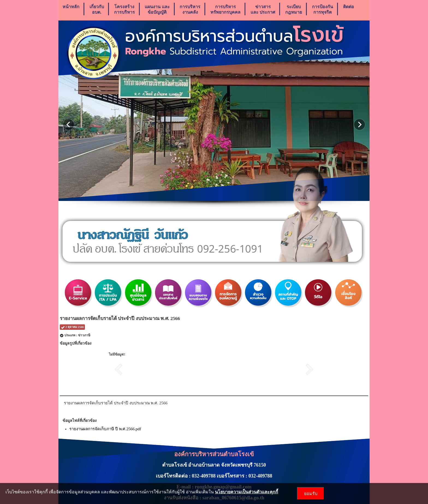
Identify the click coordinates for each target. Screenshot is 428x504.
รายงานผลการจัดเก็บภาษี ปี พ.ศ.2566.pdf (105, 429)
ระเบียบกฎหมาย (294, 9)
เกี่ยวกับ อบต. (97, 9)
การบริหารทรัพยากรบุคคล (225, 9)
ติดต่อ (349, 9)
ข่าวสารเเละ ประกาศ (263, 9)
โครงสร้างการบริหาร (124, 9)
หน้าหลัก (71, 9)
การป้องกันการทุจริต (323, 9)
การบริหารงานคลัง (190, 9)
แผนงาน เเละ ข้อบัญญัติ (157, 9)
